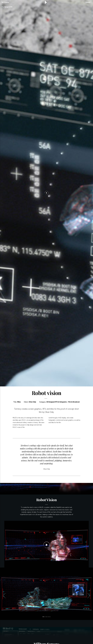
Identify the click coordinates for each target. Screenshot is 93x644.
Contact (88, 2)
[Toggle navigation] (6, 2)
